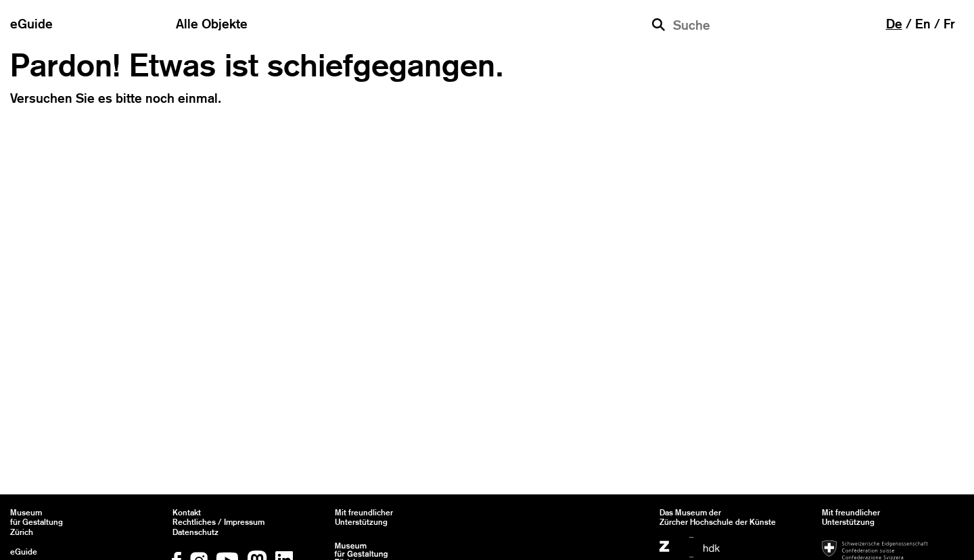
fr (949, 24)
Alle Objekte (212, 24)
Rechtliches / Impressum (218, 522)
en (923, 24)
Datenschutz (195, 532)
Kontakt (187, 513)
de (894, 24)
